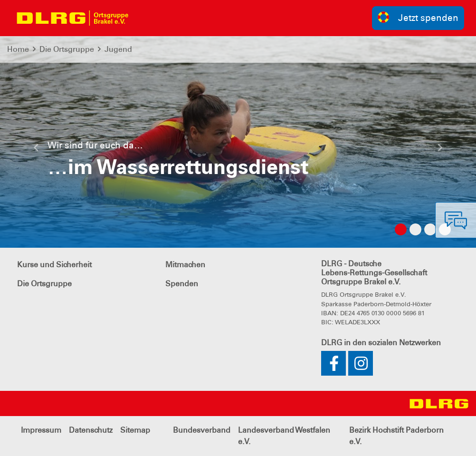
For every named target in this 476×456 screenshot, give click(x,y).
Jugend (118, 49)
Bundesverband (202, 430)
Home (18, 49)
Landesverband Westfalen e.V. (284, 436)
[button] (36, 151)
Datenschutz (91, 430)
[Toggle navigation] (145, 18)
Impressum (41, 430)
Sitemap (135, 430)
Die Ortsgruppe (67, 49)
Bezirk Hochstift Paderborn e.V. (396, 436)
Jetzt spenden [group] (418, 17)
